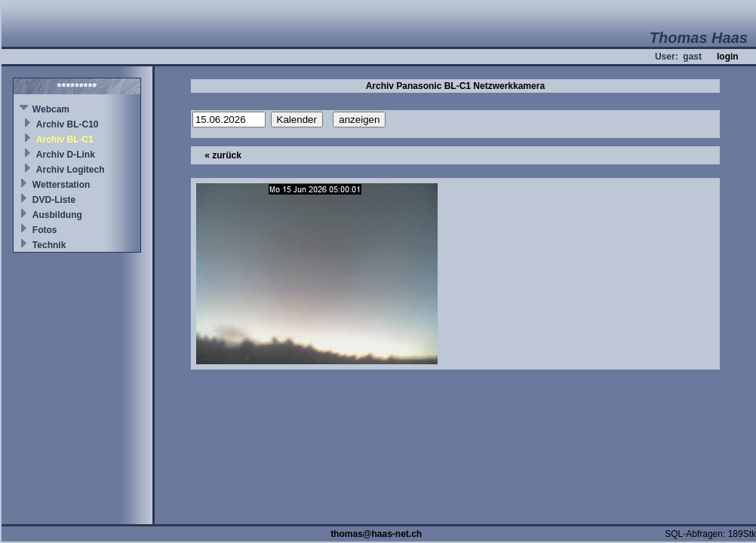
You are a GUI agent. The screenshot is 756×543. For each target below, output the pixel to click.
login (728, 57)
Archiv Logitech (71, 170)
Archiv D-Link (66, 155)
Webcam (51, 109)
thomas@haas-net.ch (376, 534)
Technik (49, 245)
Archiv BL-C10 (68, 124)
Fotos (45, 230)
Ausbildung (57, 215)
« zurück (223, 155)
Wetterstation (61, 185)
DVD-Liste (54, 200)
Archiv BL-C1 (65, 140)
